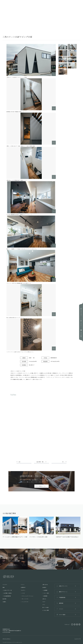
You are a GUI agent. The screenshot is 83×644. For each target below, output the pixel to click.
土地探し (4, 602)
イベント (23, 585)
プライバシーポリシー (6, 639)
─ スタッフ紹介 (46, 593)
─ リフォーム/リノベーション (27, 596)
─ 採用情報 (45, 596)
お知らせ (44, 599)
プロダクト (23, 590)
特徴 (4, 587)
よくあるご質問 (46, 610)
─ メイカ (23, 593)
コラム (44, 605)
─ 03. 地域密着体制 (7, 596)
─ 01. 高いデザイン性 (7, 590)
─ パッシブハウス (25, 602)
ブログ (44, 602)
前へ (20, 462)
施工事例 (4, 599)
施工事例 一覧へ (41, 462)
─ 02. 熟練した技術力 (7, 593)
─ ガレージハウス (25, 599)
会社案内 (44, 587)
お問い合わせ (45, 585)
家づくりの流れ (46, 607)
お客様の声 (23, 587)
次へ (63, 462)
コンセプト (5, 585)
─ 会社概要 (45, 590)
